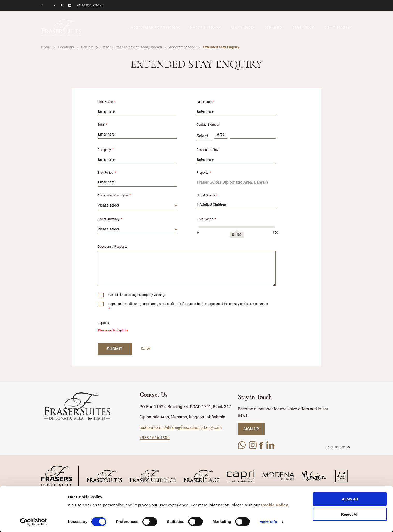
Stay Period (107, 173)
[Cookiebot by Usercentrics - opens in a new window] (34, 522)
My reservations (90, 5)
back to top (337, 447)
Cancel (146, 349)
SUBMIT (115, 349)
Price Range (206, 219)
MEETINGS (243, 27)
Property (204, 173)
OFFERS (273, 27)
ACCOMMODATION (152, 27)
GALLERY (303, 27)
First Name (106, 102)
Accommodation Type (114, 195)
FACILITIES (203, 27)
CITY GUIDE (338, 27)
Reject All (350, 514)
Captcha (103, 323)
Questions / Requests (112, 247)
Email (103, 125)
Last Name (205, 102)
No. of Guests (207, 195)
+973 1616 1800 (155, 438)
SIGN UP (251, 429)
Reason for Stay (207, 150)
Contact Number (208, 125)
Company (106, 150)
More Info (268, 522)
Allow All (350, 499)
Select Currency (110, 219)
